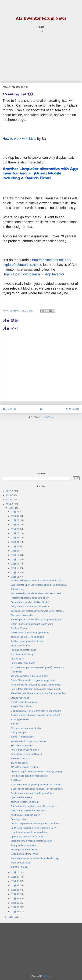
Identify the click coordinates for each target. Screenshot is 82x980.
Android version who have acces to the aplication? (35, 715)
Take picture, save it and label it (26, 754)
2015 (9, 500)
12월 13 (15, 568)
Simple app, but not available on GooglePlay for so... (37, 620)
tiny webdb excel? (20, 763)
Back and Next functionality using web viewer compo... (38, 611)
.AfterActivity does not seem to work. (29, 741)
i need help (16, 672)
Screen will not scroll (21, 758)
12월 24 (15, 542)
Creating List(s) (18, 819)
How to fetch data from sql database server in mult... (36, 689)
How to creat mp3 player (23, 663)
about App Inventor (20, 719)
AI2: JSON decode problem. (25, 767)
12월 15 (15, 559)
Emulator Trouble (19, 628)
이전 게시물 (73, 409)
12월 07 (15, 885)
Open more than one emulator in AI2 (29, 810)
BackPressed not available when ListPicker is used (36, 593)
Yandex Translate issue (22, 737)
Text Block (16, 780)
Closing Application (20, 698)
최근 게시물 (9, 409)
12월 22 (15, 551)
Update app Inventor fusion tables (27, 837)
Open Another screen (21, 797)
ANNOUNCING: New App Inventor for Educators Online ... (39, 693)
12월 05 (15, 894)
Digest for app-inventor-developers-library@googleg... (37, 772)
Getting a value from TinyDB (25, 854)
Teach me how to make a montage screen (31, 841)
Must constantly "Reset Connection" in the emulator (36, 711)
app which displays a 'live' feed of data (30, 676)
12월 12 (15, 572)
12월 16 (15, 555)
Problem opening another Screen (27, 641)
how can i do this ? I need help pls (27, 637)
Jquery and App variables (23, 845)
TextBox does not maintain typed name (30, 633)
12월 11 (15, 577)
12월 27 (15, 529)
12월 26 (15, 533)
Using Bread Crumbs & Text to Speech (30, 606)
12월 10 (15, 872)
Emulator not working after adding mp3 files (32, 793)
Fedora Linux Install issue (23, 650)
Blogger (46, 976)
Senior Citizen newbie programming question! (33, 680)
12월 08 (15, 881)
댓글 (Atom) (48, 417)
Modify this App (18, 732)
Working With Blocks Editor (24, 850)
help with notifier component (25, 802)
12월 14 (15, 564)
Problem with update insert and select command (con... (38, 581)
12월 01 (15, 911)
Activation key (18, 589)
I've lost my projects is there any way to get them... (36, 824)
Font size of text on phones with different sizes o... (35, 806)
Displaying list (18, 659)
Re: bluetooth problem (22, 745)
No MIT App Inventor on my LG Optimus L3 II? (34, 828)
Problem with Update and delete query (30, 598)
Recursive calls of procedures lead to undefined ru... (36, 685)
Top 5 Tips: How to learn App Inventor (34, 274)
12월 (11, 508)
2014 (9, 504)
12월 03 (15, 903)
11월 (11, 917)
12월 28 (15, 525)
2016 (9, 495)
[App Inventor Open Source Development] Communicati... (39, 585)
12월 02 (15, 907)
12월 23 (15, 546)
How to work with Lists (19, 139)
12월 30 (15, 516)
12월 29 (15, 520)
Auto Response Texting (22, 654)
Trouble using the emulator (24, 702)
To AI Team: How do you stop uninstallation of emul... (37, 785)
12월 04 (15, 898)
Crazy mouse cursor (21, 646)
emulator (15, 724)
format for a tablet (19, 867)
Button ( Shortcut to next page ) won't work (32, 624)
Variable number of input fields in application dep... (36, 858)
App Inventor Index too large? (25, 815)
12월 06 (15, 890)
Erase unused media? (21, 863)
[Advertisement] (41, 55)
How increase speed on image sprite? (29, 776)
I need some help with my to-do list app (30, 832)
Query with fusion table (22, 615)
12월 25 (15, 538)
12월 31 (15, 512)
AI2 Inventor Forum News (41, 18)
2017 (9, 491)
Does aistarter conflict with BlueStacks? (30, 602)
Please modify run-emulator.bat (26, 728)
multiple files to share (21, 706)
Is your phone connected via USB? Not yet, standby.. (37, 789)
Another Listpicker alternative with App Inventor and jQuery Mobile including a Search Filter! (40, 173)
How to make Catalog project (25, 750)
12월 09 (15, 877)
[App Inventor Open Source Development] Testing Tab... (38, 667)
